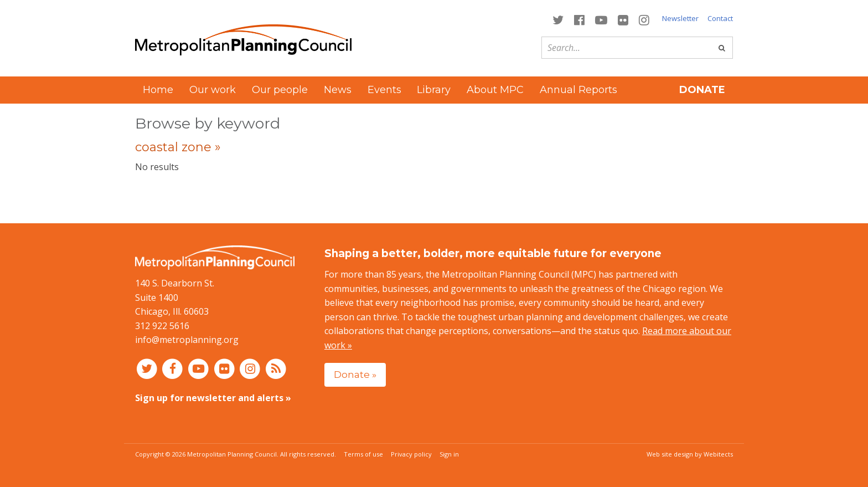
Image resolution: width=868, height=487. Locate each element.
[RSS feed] (276, 368)
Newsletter (680, 18)
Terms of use (363, 454)
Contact (720, 18)
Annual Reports (578, 90)
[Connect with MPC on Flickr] (623, 19)
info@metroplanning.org (187, 340)
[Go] (722, 48)
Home (158, 90)
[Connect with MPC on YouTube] (601, 19)
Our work (213, 90)
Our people (280, 90)
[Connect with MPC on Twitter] (558, 19)
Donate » (355, 374)
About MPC (495, 90)
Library (434, 90)
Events (384, 90)
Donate (702, 90)
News (338, 90)
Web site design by (690, 454)
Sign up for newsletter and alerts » (213, 398)
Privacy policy (411, 454)
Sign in (449, 454)
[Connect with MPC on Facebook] (579, 19)
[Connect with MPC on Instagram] (644, 19)
